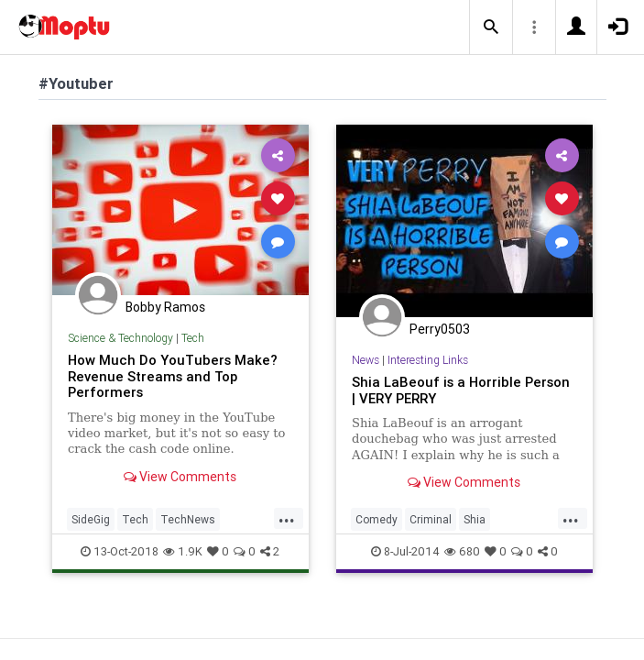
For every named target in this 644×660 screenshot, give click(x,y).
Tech (193, 338)
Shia (475, 519)
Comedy (377, 519)
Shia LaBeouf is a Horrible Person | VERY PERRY (461, 390)
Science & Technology (120, 338)
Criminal (431, 519)
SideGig (91, 519)
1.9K (183, 551)
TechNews (188, 519)
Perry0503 (440, 329)
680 (462, 551)
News (366, 360)
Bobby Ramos (165, 307)
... (287, 518)
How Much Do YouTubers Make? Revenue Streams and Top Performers (173, 376)
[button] (491, 27)
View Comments (180, 477)
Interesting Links (428, 360)
